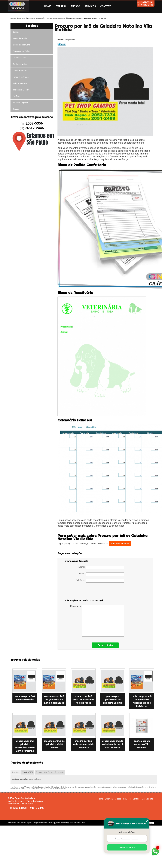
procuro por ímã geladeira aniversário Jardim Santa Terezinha (25, 746)
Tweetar (62, 44)
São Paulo (48, 772)
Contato (106, 6)
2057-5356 (147, 2)
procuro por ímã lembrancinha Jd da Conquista (83, 744)
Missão (76, 6)
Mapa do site (147, 799)
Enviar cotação (105, 645)
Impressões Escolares (22, 90)
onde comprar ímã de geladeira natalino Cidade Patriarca (142, 701)
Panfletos (17, 96)
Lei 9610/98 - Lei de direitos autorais (53, 789)
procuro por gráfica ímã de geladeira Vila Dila (113, 700)
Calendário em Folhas (21, 51)
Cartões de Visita (20, 58)
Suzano (39, 772)
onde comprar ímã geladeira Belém (25, 698)
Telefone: (100, 581)
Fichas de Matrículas (21, 77)
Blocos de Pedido (20, 38)
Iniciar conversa (127, 847)
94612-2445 (147, 5)
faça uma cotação (120, 544)
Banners (16, 32)
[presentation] (83, 591)
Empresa (61, 6)
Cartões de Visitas (20, 64)
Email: (102, 574)
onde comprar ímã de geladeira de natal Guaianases (54, 700)
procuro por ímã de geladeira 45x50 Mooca (54, 744)
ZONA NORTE (28, 772)
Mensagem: (97, 621)
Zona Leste (59, 772)
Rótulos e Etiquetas (20, 103)
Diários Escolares (20, 71)
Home (48, 6)
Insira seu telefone (127, 832)
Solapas (16, 109)
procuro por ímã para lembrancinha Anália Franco (83, 700)
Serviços (90, 6)
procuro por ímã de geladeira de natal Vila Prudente (112, 744)
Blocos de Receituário (21, 45)
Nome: (101, 568)
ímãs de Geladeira (20, 83)
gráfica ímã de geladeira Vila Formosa (142, 744)
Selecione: (16, 772)
